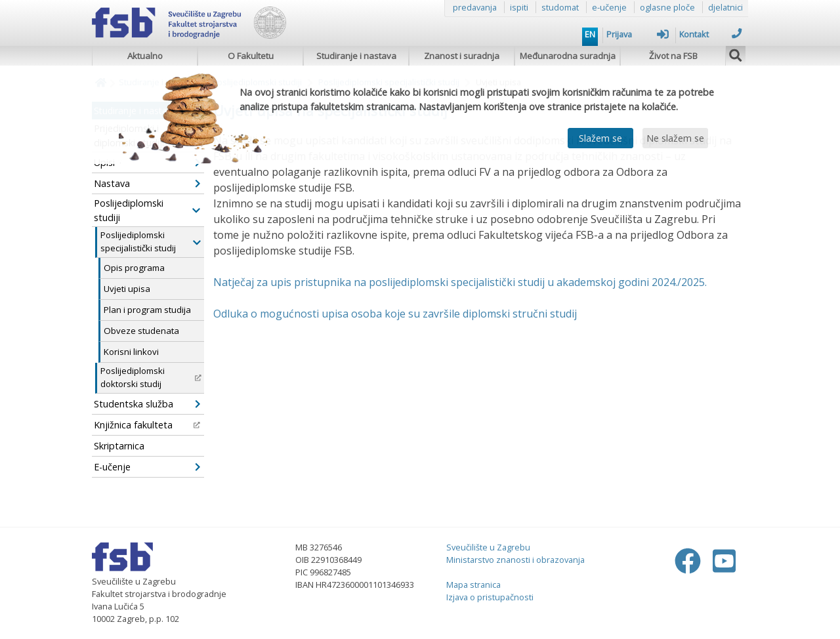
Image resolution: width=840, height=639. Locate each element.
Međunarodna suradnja (568, 56)
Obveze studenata (141, 331)
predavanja (475, 7)
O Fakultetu (251, 56)
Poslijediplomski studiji (147, 210)
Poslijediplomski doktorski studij (151, 377)
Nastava (147, 183)
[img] (736, 54)
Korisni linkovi (131, 352)
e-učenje (609, 7)
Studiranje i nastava (356, 56)
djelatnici (725, 7)
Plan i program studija (147, 310)
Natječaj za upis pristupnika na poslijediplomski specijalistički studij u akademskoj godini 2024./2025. (460, 282)
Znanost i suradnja (462, 56)
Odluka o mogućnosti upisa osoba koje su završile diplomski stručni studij (395, 314)
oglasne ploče (667, 7)
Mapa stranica (473, 585)
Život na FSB (673, 56)
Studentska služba (147, 404)
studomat (560, 7)
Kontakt (710, 34)
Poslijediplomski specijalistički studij (150, 241)
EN (590, 34)
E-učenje (147, 467)
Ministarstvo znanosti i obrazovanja (515, 560)
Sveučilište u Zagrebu (488, 547)
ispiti (519, 7)
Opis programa (134, 268)
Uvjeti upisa (127, 289)
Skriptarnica (119, 446)
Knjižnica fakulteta (147, 425)
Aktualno (145, 56)
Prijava (638, 34)
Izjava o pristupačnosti (490, 597)
